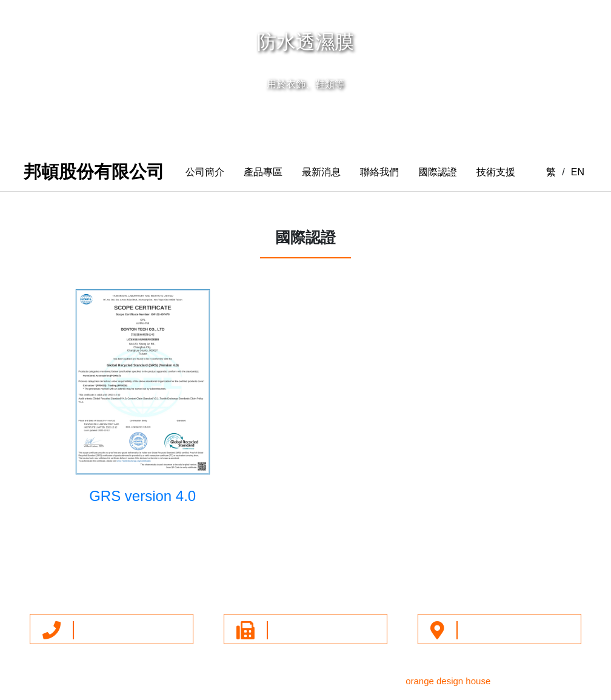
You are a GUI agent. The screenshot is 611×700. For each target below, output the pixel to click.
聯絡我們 (379, 172)
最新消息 (321, 172)
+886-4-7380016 (113, 630)
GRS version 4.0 (142, 496)
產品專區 (263, 172)
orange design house (448, 681)
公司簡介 (205, 172)
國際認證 (438, 172)
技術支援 (496, 172)
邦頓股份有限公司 (94, 172)
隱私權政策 (423, 576)
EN (578, 172)
